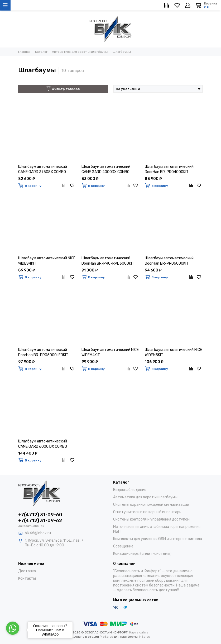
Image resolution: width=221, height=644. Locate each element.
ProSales (106, 637)
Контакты (27, 578)
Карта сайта (139, 632)
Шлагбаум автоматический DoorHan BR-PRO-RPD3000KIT (108, 261)
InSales (145, 637)
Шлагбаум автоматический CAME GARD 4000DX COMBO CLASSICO (106, 170)
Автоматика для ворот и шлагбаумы (145, 497)
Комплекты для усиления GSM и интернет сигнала (158, 539)
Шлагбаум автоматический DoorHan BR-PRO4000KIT (169, 169)
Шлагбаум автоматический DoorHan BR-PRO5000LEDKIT (43, 352)
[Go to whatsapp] (13, 628)
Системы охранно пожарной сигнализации (151, 505)
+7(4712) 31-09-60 (40, 515)
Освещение (123, 546)
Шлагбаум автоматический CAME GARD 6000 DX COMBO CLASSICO (43, 444)
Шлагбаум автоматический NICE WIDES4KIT (47, 261)
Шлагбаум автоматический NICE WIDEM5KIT (173, 352)
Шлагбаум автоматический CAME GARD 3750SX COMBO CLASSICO (43, 170)
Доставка (27, 571)
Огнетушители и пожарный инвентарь (147, 512)
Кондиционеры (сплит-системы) (142, 554)
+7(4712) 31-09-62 (40, 521)
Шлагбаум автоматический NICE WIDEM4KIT (110, 352)
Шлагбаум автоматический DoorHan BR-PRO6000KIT (169, 261)
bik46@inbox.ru (38, 533)
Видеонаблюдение (130, 490)
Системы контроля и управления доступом (151, 519)
